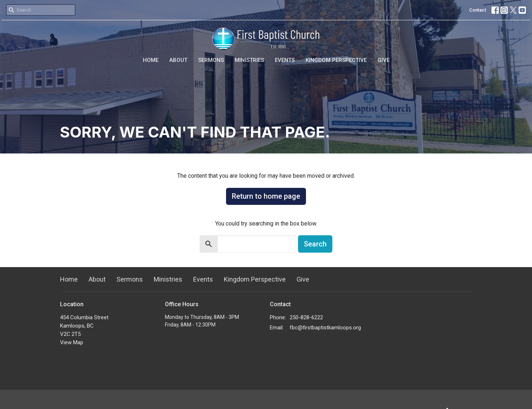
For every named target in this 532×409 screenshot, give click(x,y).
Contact (478, 10)
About (178, 60)
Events (285, 60)
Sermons (211, 60)
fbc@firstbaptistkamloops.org (325, 328)
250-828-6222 (306, 317)
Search (315, 244)
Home (151, 60)
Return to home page (266, 196)
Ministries (249, 60)
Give (384, 60)
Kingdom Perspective (336, 60)
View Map (72, 342)
